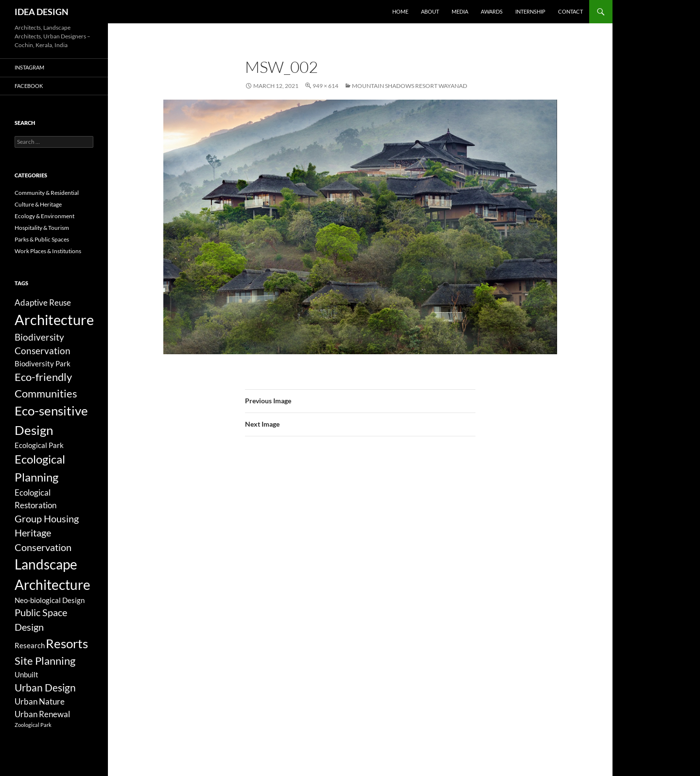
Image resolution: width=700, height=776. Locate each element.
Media (460, 11)
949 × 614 (325, 86)
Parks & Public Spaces (42, 239)
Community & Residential (47, 193)
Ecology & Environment (44, 216)
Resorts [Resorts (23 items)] (67, 643)
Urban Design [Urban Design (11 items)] (45, 688)
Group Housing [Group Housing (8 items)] (47, 519)
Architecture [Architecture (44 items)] (54, 319)
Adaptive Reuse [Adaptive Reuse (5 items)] (43, 302)
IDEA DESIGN (42, 12)
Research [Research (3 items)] (30, 645)
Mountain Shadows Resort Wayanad (410, 86)
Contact (570, 11)
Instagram (29, 67)
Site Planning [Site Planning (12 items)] (45, 661)
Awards (492, 11)
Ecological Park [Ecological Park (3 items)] (39, 445)
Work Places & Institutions (48, 251)
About (430, 11)
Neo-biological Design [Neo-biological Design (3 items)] (50, 600)
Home (400, 11)
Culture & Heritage (38, 204)
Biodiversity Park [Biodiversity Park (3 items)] (43, 363)
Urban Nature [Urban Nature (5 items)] (40, 701)
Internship (530, 11)
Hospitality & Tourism (42, 228)
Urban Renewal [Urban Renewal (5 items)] (42, 714)
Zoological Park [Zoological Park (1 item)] (33, 725)
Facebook (29, 86)
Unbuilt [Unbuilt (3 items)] (26, 674)
